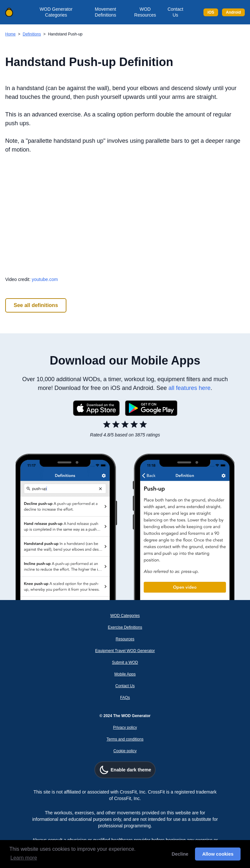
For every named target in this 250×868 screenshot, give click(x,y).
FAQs (125, 698)
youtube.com (45, 279)
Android (233, 12)
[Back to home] (9, 12)
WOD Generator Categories (56, 12)
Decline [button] (180, 854)
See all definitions (36, 305)
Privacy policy (125, 728)
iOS (211, 12)
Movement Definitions (105, 12)
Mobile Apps (125, 674)
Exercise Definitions (125, 627)
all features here (190, 388)
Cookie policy (125, 751)
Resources (125, 639)
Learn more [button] (24, 858)
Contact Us (175, 12)
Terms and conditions (125, 739)
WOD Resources (145, 12)
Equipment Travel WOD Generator (125, 651)
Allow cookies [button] (218, 854)
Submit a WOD (125, 662)
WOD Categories (125, 616)
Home (10, 34)
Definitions (32, 34)
